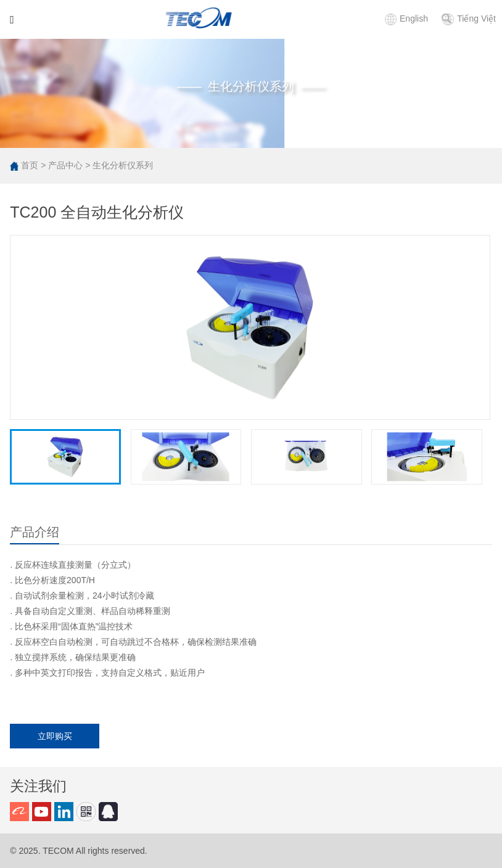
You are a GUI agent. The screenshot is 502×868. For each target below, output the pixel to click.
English (406, 18)
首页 (30, 165)
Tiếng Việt (469, 18)
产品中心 (65, 165)
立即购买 (55, 736)
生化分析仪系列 (123, 165)
